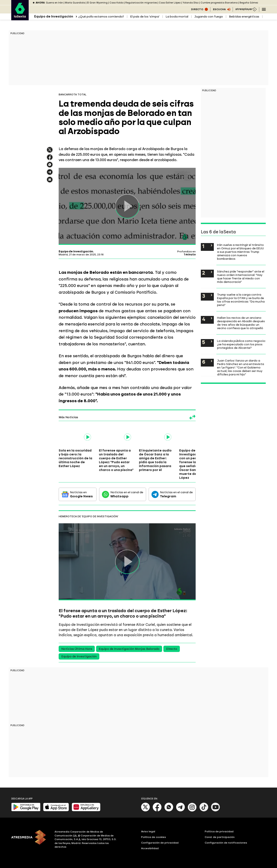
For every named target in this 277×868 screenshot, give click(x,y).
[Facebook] (157, 811)
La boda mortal (177, 17)
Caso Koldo (116, 3)
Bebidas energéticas (244, 17)
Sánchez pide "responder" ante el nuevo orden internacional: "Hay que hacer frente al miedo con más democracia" (241, 277)
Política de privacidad (219, 831)
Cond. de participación (220, 837)
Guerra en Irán (54, 3)
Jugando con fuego (209, 17)
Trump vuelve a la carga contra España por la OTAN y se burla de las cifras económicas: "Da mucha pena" (241, 300)
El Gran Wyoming (97, 3)
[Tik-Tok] (204, 811)
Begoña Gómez (249, 3)
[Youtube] (216, 811)
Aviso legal (148, 831)
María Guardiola (75, 3)
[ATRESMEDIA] (30, 840)
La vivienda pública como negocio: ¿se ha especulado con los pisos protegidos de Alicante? (241, 344)
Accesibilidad (150, 848)
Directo (172, 649)
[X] (146, 811)
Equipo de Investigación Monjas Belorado (129, 649)
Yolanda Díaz (191, 3)
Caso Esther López (170, 3)
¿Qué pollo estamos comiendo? (101, 17)
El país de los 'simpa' (145, 17)
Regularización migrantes (141, 3)
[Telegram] (180, 811)
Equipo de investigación (79, 656)
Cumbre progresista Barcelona (219, 3)
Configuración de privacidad (160, 843)
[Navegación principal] (264, 9)
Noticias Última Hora (77, 649)
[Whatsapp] (169, 811)
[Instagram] (192, 811)
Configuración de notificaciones (226, 843)
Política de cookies (154, 837)
